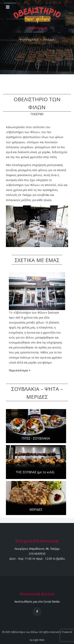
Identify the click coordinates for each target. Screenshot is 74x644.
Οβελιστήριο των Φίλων (24, 632)
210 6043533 (37, 28)
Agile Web (39, 640)
